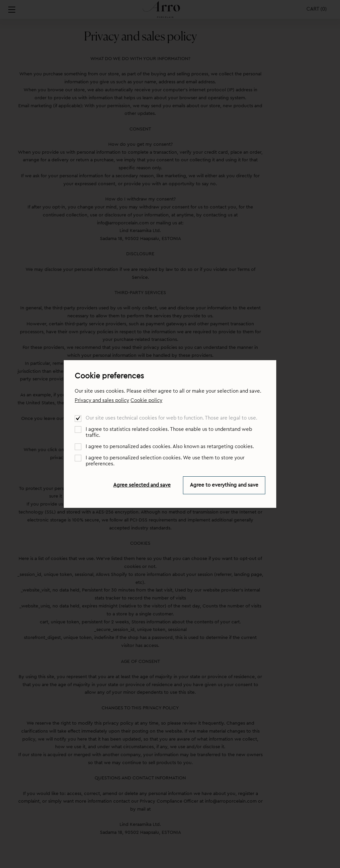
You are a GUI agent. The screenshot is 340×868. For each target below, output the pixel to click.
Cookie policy (146, 400)
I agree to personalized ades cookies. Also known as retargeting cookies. (170, 447)
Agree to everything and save (224, 485)
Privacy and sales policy (102, 400)
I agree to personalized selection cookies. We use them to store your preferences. (165, 461)
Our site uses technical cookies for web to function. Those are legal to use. (171, 418)
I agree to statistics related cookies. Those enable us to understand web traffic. (169, 432)
